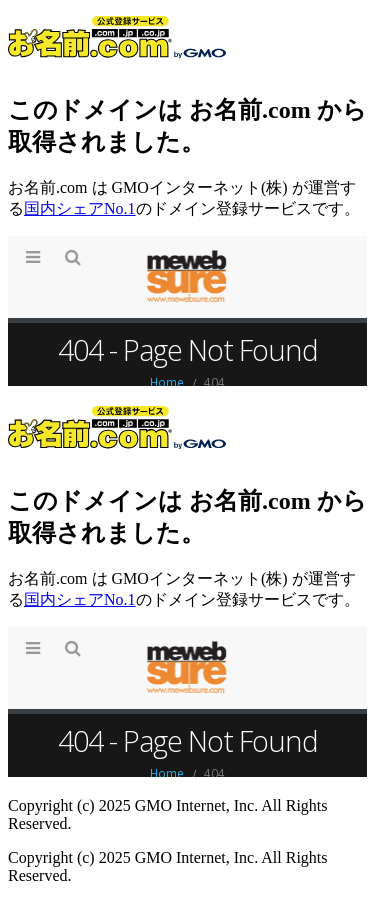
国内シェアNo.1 (80, 208)
